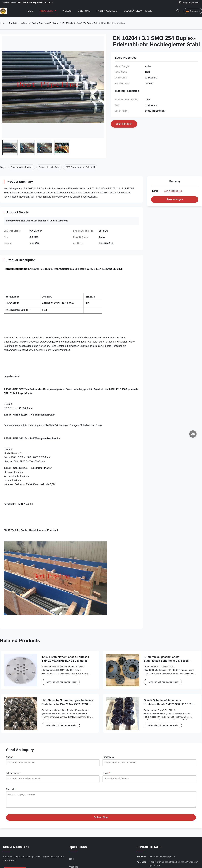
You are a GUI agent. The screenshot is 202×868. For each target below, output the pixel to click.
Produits (13, 23)
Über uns (84, 11)
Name (10, 757)
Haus (30, 11)
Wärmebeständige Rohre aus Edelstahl (40, 23)
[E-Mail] (193, 434)
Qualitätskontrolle (138, 11)
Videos (67, 11)
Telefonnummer (13, 773)
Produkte (47, 11)
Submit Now (101, 820)
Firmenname (109, 757)
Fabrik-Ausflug (107, 11)
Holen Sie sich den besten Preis (61, 682)
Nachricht (11, 789)
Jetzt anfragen (175, 199)
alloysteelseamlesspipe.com (163, 859)
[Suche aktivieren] (178, 11)
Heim (3, 23)
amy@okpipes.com (191, 2)
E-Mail (106, 773)
